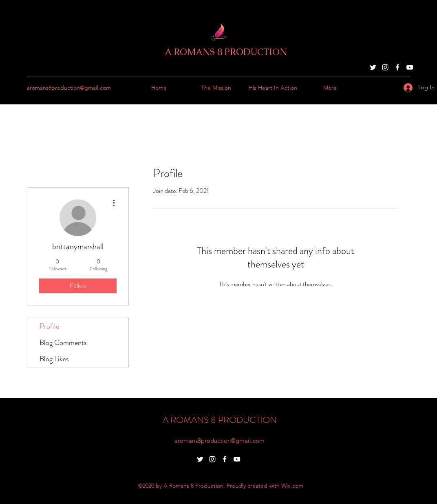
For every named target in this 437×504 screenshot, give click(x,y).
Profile (49, 326)
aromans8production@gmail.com (69, 88)
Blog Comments (63, 343)
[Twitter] (373, 67)
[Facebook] (397, 67)
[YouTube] (410, 67)
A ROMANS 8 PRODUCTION (226, 52)
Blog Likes (54, 359)
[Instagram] (385, 67)
